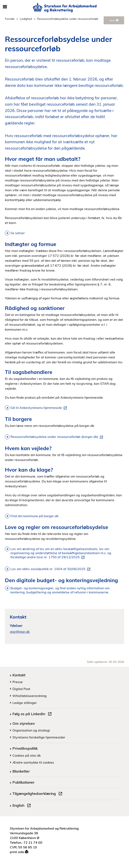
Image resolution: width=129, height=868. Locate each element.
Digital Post (21, 689)
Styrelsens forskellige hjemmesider (39, 737)
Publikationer (24, 782)
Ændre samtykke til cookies (33, 762)
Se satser (18, 233)
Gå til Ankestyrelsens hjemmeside (39, 408)
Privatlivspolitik (25, 748)
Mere (114, 20)
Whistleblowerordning (30, 696)
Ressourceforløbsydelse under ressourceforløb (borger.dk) (58, 437)
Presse (18, 682)
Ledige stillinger (25, 703)
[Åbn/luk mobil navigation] (5, 7)
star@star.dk (20, 632)
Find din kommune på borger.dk (34, 516)
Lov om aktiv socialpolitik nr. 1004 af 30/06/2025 (51, 569)
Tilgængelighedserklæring (38, 794)
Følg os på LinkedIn (33, 714)
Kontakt (19, 675)
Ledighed (26, 19)
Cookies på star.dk (27, 755)
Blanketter (21, 771)
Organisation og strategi (31, 730)
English (22, 806)
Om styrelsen (24, 723)
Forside (10, 19)
